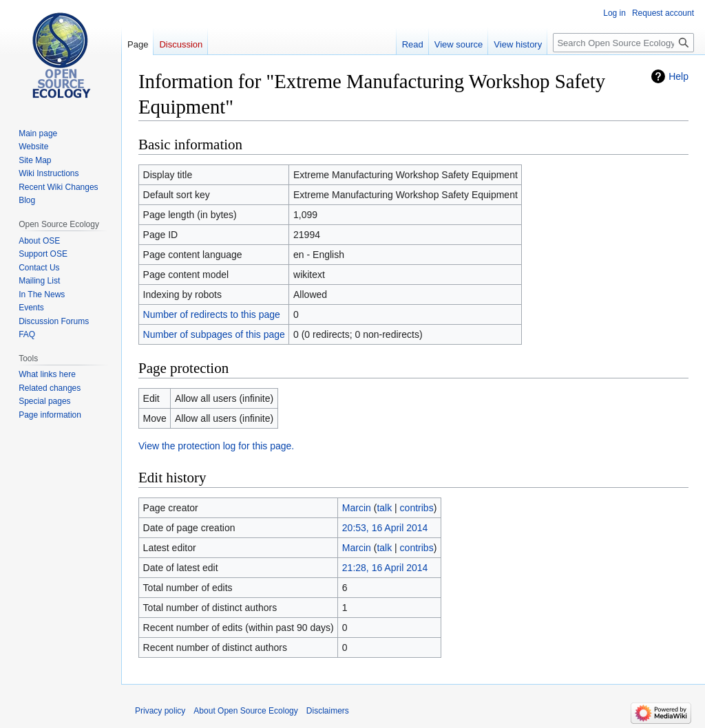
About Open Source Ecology (245, 711)
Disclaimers (328, 711)
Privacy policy (160, 711)
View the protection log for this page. (216, 446)
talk (384, 508)
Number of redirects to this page (212, 314)
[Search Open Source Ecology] (623, 43)
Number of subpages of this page (214, 334)
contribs (417, 508)
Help (678, 76)
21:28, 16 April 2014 (385, 568)
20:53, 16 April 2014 (385, 528)
